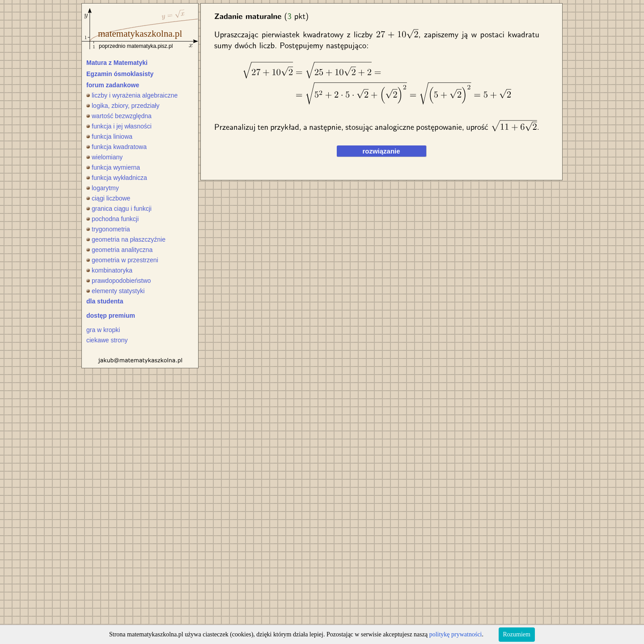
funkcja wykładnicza (117, 178)
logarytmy (103, 188)
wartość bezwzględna (119, 116)
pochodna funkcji (112, 219)
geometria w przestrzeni (122, 260)
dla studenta (105, 301)
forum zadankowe (113, 85)
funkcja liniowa (109, 136)
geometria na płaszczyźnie (126, 239)
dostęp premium (111, 316)
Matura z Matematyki (117, 63)
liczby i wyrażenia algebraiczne (132, 95)
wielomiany (104, 157)
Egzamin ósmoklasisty (120, 74)
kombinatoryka (109, 270)
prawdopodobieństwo (119, 281)
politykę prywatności (456, 634)
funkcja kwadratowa (117, 147)
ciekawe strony (107, 340)
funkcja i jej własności (119, 126)
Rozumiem (517, 634)
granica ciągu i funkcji (119, 209)
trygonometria (108, 229)
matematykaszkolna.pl (140, 34)
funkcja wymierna (113, 167)
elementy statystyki (115, 291)
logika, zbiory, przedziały (123, 106)
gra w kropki (103, 330)
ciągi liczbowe (108, 198)
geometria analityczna (119, 250)
